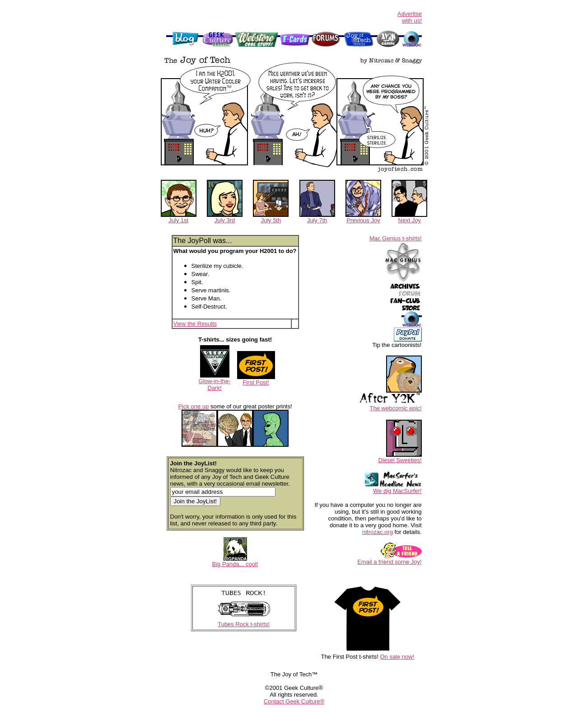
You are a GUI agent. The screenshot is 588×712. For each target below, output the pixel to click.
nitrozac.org (378, 532)
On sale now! (397, 657)
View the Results (195, 324)
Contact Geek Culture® (294, 701)
